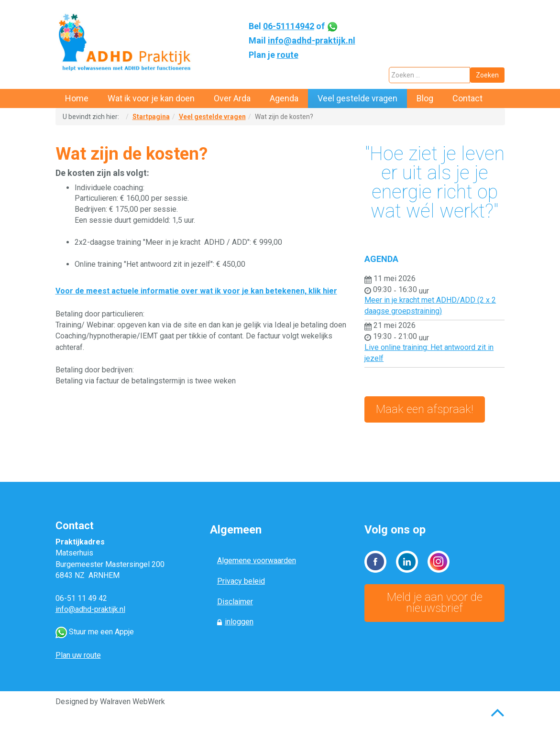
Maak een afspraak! (425, 409)
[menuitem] (77, 98)
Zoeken (487, 75)
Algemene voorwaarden (257, 560)
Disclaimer (235, 602)
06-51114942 (289, 26)
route (288, 55)
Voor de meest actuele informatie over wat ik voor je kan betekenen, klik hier (196, 291)
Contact (75, 526)
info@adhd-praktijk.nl (312, 40)
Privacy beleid (241, 581)
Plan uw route (78, 655)
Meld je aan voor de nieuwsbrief (435, 603)
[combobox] (429, 75)
